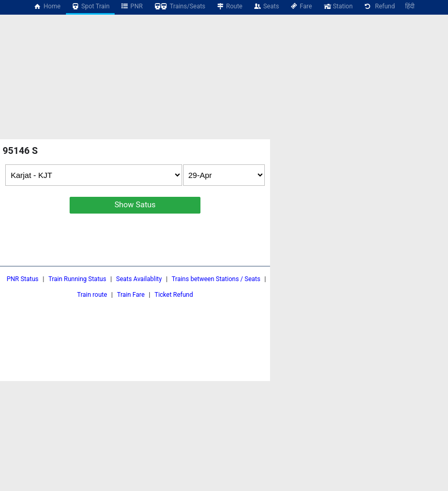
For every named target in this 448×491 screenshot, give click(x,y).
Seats (266, 6)
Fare (301, 6)
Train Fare (131, 295)
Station (338, 6)
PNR (131, 6)
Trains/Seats (180, 6)
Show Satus (135, 205)
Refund (379, 6)
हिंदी (410, 6)
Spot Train (91, 6)
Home (47, 6)
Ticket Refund (174, 295)
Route (229, 6)
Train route (92, 295)
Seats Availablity (139, 279)
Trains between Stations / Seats (216, 279)
